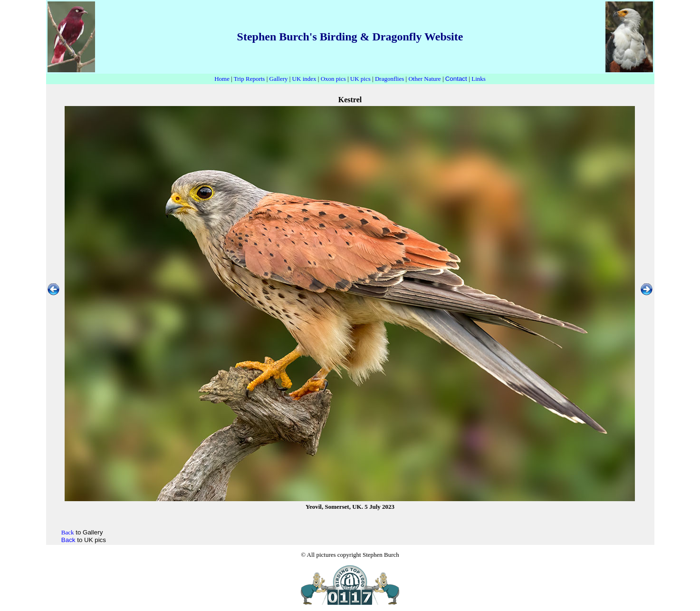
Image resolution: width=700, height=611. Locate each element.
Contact (456, 79)
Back (68, 540)
